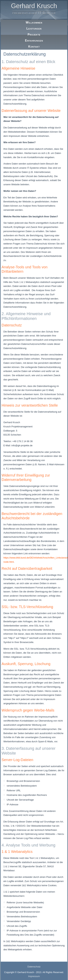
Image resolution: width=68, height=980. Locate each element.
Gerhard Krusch (34, 6)
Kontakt (34, 47)
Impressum (34, 976)
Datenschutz (34, 967)
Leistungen (34, 29)
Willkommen (34, 22)
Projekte (34, 35)
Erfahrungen (34, 41)
